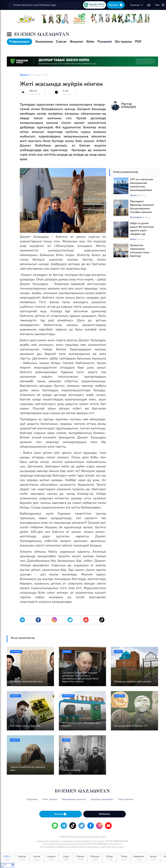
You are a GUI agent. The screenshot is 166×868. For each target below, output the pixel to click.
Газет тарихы (50, 799)
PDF (138, 42)
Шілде (110, 858)
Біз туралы (124, 42)
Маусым (95, 858)
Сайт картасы (126, 799)
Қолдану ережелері (102, 799)
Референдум (19, 42)
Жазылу (116, 5)
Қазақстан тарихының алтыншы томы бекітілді (140, 251)
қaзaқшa (137, 5)
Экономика (44, 42)
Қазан (153, 858)
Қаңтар (22, 858)
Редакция (32, 799)
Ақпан (37, 858)
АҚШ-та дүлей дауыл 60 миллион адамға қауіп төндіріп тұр (142, 229)
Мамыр (80, 858)
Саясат (61, 42)
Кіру (160, 5)
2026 (7, 858)
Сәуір (66, 858)
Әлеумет (77, 42)
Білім (90, 42)
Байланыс (105, 814)
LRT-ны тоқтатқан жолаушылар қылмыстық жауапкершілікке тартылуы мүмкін (142, 187)
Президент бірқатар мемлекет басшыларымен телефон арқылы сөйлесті (142, 209)
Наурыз (51, 858)
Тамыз (124, 858)
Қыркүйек (139, 858)
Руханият (105, 42)
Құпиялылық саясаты (74, 799)
